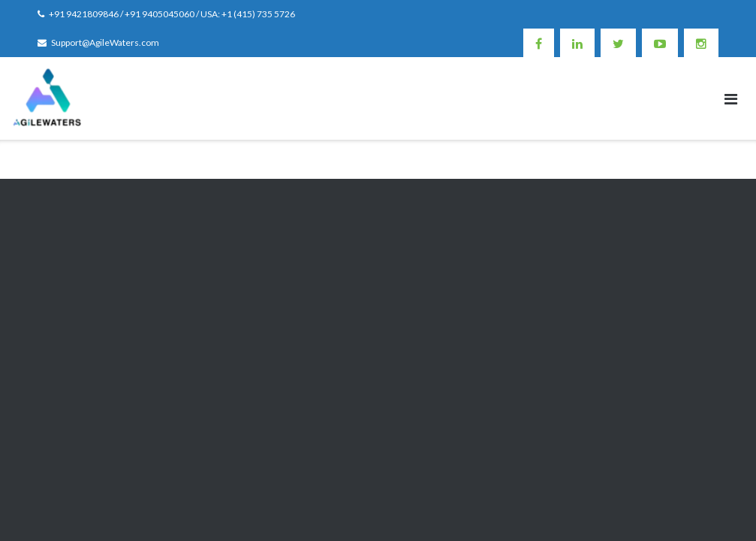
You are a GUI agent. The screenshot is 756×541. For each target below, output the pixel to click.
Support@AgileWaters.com (105, 42)
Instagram (701, 43)
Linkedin (577, 43)
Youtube (660, 43)
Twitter (618, 43)
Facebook (539, 43)
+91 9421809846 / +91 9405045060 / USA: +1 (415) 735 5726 (172, 14)
